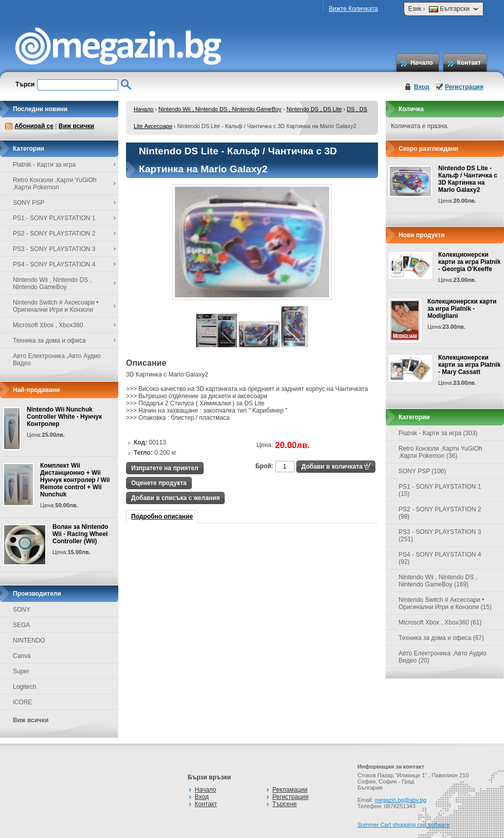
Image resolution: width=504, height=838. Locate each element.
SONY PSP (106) (422, 471)
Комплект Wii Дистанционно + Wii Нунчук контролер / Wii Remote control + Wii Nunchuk (75, 480)
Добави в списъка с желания (175, 498)
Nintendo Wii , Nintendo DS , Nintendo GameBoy (220, 109)
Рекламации (290, 790)
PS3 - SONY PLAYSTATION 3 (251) (440, 536)
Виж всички (76, 126)
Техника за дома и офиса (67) (441, 638)
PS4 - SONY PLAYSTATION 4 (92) (440, 558)
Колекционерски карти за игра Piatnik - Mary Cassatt (469, 365)
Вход (422, 87)
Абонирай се (34, 126)
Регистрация (464, 87)
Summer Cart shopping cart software (403, 825)
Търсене (285, 804)
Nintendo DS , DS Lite (314, 109)
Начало (421, 63)
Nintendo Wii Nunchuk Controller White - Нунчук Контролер (64, 417)
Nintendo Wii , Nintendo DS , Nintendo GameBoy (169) (438, 581)
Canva (22, 656)
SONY (22, 610)
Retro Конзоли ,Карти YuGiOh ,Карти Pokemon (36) (440, 452)
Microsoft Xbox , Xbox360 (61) (440, 622)
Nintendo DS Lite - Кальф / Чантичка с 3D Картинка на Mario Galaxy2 (468, 179)
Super (21, 671)
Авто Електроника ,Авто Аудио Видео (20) (443, 657)
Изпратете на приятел (165, 468)
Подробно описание (162, 516)
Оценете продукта (159, 483)
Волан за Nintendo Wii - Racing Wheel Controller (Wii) (80, 534)
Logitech (24, 687)
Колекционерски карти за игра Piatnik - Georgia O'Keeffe (469, 262)
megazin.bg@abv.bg (401, 800)
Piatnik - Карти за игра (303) (438, 433)
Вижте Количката (353, 9)
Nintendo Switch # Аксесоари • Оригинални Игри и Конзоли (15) (445, 603)
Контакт (469, 63)
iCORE (22, 702)
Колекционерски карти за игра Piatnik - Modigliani (462, 309)
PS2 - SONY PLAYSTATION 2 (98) (440, 513)
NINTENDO (29, 640)
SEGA (21, 625)
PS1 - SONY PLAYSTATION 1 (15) (440, 490)
